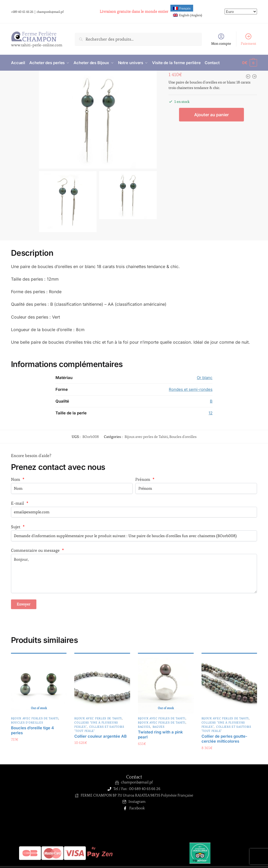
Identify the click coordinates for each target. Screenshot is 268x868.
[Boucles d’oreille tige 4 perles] (39, 685)
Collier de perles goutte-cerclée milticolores (224, 739)
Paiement (249, 39)
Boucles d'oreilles (183, 437)
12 (211, 413)
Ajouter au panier (211, 115)
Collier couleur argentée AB (100, 736)
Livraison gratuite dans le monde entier (134, 11)
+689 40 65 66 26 (22, 12)
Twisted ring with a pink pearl (160, 735)
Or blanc (205, 378)
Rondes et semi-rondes (191, 389)
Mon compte (221, 39)
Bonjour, (134, 574)
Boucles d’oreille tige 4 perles (32, 730)
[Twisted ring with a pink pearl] (166, 685)
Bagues (144, 727)
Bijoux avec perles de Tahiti (146, 437)
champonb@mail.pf (50, 12)
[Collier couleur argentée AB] (102, 685)
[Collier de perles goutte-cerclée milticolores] (229, 685)
